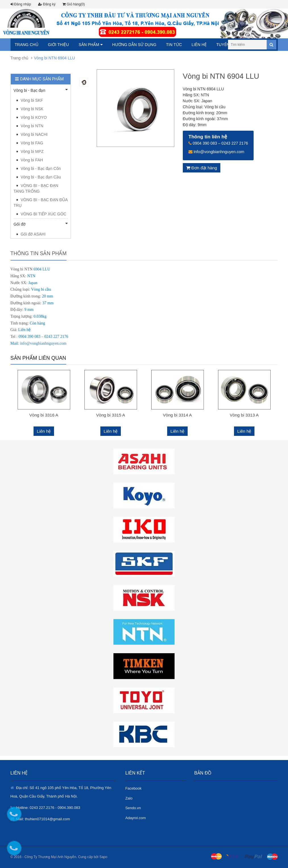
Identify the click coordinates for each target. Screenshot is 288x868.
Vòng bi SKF (32, 100)
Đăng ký (47, 4)
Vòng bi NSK (32, 109)
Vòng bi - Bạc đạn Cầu (41, 177)
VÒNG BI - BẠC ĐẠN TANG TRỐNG (36, 188)
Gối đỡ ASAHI (33, 234)
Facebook (133, 788)
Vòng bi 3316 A (44, 415)
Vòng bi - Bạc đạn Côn (41, 168)
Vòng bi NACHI (34, 134)
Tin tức (174, 45)
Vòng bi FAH (32, 160)
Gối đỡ (41, 224)
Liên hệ (199, 45)
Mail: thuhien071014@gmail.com (43, 819)
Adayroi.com (136, 818)
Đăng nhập (21, 4)
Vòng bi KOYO (34, 117)
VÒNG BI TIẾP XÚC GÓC (44, 214)
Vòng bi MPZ (32, 151)
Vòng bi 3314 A (177, 415)
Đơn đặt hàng (202, 168)
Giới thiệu (59, 45)
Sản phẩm (90, 45)
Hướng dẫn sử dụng (134, 45)
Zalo (129, 798)
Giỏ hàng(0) (74, 4)
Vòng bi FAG (32, 143)
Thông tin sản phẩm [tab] (39, 253)
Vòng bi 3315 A (111, 415)
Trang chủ (27, 45)
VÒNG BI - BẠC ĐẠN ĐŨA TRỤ (41, 203)
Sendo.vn (133, 808)
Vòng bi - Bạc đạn (41, 90)
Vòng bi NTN (32, 126)
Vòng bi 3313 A (244, 415)
